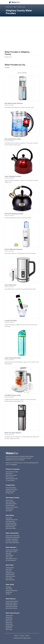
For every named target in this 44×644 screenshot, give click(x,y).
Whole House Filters (11, 576)
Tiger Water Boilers (10, 502)
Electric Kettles (9, 500)
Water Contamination (12, 533)
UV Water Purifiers (10, 480)
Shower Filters (9, 578)
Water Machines (9, 555)
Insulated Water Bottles (11, 523)
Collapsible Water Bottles (12, 520)
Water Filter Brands (10, 580)
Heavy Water (9, 621)
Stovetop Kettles (10, 509)
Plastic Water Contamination (12, 543)
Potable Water (9, 592)
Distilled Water (9, 619)
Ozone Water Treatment (11, 475)
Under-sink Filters (10, 575)
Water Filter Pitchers (11, 491)
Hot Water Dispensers (11, 560)
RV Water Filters (10, 493)
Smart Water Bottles (10, 527)
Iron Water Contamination (12, 539)
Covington (7, 67)
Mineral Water (9, 622)
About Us (16, 636)
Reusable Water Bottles (11, 525)
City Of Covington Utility (11, 57)
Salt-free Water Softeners (12, 608)
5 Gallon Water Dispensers (12, 550)
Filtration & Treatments (13, 469)
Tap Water (8, 594)
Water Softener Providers (12, 607)
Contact (22, 636)
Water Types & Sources (13, 613)
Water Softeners (11, 599)
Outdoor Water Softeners (11, 603)
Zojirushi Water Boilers (11, 504)
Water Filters (10, 565)
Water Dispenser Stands (11, 552)
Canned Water (9, 617)
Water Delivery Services (11, 559)
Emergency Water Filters (11, 489)
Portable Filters (10, 485)
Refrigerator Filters (10, 573)
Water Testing (9, 589)
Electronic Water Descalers (12, 472)
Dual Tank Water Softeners (12, 601)
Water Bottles (10, 515)
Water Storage (9, 629)
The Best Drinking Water (12, 591)
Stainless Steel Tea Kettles (12, 507)
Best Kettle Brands (10, 505)
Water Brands (9, 518)
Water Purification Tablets (12, 479)
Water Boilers (9, 511)
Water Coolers (9, 557)
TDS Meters (9, 587)
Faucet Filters (9, 569)
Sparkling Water (9, 626)
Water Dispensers (11, 547)
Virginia (15, 7)
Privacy (28, 636)
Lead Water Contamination (12, 541)
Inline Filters (9, 571)
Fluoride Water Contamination (13, 537)
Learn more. (14, 464)
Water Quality (10, 584)
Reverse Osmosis (10, 477)
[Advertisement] (22, 35)
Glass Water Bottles (10, 521)
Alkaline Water (9, 616)
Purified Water (9, 624)
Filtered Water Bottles (11, 488)
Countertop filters (10, 568)
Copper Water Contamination (13, 536)
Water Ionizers (9, 473)
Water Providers (9, 7)
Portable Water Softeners (11, 605)
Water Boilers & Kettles (13, 498)
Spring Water (9, 628)
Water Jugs (8, 553)
